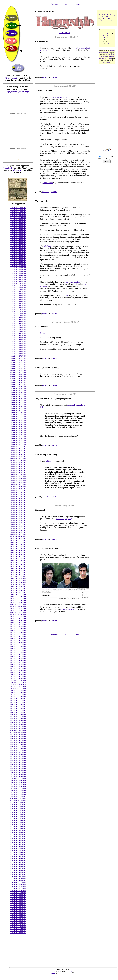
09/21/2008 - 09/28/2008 (18, 769)
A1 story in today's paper (57, 97)
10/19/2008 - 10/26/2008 (18, 777)
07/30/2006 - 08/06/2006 (18, 550)
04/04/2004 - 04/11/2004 (18, 312)
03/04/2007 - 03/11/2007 (18, 612)
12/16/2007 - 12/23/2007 (18, 694)
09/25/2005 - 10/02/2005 (18, 464)
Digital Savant (11, 78)
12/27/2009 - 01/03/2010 (18, 901)
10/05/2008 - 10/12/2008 (18, 773)
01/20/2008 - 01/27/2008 (18, 700)
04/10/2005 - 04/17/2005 (18, 416)
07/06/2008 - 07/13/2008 (18, 746)
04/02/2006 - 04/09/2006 (18, 516)
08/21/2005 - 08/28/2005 (18, 454)
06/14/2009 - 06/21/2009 (18, 845)
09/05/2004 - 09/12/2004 (18, 354)
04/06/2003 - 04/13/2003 (18, 208)
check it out (48, 183)
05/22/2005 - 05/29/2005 (18, 428)
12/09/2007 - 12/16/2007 (18, 692)
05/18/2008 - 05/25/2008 (18, 734)
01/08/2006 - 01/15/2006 (18, 492)
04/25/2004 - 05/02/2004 (18, 318)
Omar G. (45, 77)
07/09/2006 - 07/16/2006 (18, 544)
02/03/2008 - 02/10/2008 (18, 704)
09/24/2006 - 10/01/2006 (18, 566)
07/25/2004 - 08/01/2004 (18, 342)
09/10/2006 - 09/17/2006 (18, 562)
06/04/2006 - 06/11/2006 (18, 534)
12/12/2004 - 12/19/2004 (18, 382)
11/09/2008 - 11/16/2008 (18, 783)
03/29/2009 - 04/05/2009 (18, 823)
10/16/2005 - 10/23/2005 (18, 470)
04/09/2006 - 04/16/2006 (18, 518)
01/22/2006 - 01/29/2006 (18, 496)
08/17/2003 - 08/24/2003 (18, 246)
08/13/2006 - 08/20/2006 (18, 554)
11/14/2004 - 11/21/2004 (18, 374)
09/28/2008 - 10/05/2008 (18, 771)
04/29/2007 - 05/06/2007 (18, 628)
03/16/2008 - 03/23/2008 (18, 716)
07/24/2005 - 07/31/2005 (18, 446)
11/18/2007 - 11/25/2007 (18, 686)
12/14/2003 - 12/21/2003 (18, 280)
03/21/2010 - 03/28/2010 (18, 923)
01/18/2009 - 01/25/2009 (18, 803)
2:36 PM (54, 358)
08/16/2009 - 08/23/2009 (18, 863)
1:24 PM (54, 539)
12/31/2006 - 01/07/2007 (18, 594)
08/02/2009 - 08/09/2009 (18, 859)
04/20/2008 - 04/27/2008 (18, 726)
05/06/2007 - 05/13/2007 (18, 630)
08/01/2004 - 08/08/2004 (18, 344)
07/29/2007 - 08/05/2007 (18, 654)
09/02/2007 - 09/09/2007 (18, 664)
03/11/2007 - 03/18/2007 (18, 614)
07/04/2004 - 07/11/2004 (18, 336)
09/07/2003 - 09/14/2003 (18, 252)
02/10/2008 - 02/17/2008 (18, 706)
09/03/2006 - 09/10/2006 (18, 560)
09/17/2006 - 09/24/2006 (18, 564)
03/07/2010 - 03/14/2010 (18, 919)
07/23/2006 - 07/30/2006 (18, 548)
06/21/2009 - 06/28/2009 (18, 847)
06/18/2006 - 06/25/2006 (18, 538)
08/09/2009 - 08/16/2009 (18, 861)
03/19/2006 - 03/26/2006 (18, 512)
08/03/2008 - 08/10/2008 (18, 754)
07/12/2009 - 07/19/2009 (18, 853)
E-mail (53, 973)
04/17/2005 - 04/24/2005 (18, 418)
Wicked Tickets (106, 17)
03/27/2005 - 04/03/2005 (18, 412)
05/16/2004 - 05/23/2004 (18, 322)
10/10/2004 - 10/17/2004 (18, 364)
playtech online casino (107, 38)
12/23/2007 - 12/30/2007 (18, 696)
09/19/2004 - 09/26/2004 (18, 358)
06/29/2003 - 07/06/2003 (18, 232)
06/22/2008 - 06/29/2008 (18, 742)
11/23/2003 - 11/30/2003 (18, 274)
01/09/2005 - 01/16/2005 (18, 390)
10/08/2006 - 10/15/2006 (18, 570)
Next (78, 4)
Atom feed (8, 168)
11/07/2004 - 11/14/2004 (18, 372)
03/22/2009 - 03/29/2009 (18, 821)
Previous (54, 4)
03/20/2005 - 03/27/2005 (18, 410)
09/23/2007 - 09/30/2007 (18, 670)
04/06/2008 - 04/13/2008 (18, 722)
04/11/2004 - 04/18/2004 (18, 314)
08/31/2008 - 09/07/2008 (18, 763)
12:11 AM (54, 314)
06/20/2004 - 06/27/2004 (18, 332)
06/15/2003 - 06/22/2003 (18, 228)
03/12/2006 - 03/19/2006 (18, 510)
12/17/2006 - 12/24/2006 (18, 590)
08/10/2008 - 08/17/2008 (18, 756)
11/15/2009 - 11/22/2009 (18, 889)
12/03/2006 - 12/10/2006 (18, 586)
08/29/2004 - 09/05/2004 (18, 352)
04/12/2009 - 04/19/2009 (18, 827)
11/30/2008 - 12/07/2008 (18, 789)
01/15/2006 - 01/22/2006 (18, 494)
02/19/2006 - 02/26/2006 (18, 504)
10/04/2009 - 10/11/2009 (18, 877)
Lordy (43, 333)
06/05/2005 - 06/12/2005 (18, 432)
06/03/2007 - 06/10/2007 (18, 638)
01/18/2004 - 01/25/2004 (18, 290)
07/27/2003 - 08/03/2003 (18, 240)
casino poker (105, 36)
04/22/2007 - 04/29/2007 (18, 626)
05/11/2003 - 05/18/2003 (18, 218)
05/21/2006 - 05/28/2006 (18, 530)
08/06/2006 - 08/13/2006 (18, 552)
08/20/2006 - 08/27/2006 (18, 556)
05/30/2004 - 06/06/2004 (18, 326)
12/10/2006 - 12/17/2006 (18, 588)
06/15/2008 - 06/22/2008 (18, 740)
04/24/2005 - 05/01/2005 (18, 420)
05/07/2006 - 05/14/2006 (18, 526)
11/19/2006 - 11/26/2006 (18, 582)
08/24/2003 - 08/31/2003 (18, 248)
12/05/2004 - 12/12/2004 (18, 380)
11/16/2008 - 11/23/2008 (18, 785)
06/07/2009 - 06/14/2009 (18, 843)
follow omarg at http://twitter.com (18, 160)
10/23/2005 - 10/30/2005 (18, 472)
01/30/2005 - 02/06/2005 (18, 396)
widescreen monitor (72, 282)
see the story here (67, 609)
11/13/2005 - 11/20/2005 (18, 478)
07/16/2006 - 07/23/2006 (18, 546)
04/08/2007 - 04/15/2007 (18, 622)
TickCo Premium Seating (107, 15)
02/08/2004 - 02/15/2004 (18, 296)
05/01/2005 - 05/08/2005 (18, 422)
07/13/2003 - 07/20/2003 (18, 236)
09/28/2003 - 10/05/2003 (18, 258)
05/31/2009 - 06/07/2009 (18, 841)
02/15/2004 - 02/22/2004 (18, 298)
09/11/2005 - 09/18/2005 (18, 460)
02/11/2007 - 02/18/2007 (18, 606)
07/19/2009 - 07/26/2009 (18, 855)
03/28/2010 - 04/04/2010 (18, 925)
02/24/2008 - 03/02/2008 (18, 710)
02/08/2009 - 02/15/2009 (18, 809)
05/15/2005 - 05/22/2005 (18, 426)
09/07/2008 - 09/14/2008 (18, 765)
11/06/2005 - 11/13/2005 (18, 476)
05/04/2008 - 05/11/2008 (18, 730)
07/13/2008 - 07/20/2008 (18, 748)
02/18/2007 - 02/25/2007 (18, 608)
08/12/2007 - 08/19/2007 (18, 658)
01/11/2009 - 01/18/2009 (18, 801)
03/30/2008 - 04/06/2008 (18, 720)
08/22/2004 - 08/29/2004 (18, 350)
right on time (50, 461)
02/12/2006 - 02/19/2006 (18, 502)
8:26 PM (54, 192)
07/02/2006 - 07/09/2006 (18, 542)
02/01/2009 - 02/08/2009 (18, 807)
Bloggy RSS (18, 170)
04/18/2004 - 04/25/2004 (18, 316)
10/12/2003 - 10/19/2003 (18, 262)
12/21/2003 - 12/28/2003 (18, 282)
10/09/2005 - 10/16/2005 (18, 468)
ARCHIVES (65, 33)
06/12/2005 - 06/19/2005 (18, 434)
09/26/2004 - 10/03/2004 (18, 360)
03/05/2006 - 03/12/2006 (18, 508)
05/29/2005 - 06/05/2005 (18, 430)
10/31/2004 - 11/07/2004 (18, 370)
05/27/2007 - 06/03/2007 (18, 636)
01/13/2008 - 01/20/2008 (18, 698)
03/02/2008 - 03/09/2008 (18, 712)
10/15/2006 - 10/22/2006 (18, 572)
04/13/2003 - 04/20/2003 (18, 210)
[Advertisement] (107, 104)
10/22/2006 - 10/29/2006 (18, 574)
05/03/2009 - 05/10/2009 (18, 833)
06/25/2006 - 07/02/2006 (18, 540)
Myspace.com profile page (17, 91)
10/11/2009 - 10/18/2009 (18, 879)
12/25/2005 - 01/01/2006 (18, 490)
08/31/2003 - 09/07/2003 (18, 250)
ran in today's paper (64, 519)
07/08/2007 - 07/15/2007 (18, 648)
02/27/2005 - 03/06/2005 (18, 404)
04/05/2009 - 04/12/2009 (18, 825)
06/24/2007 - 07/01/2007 (18, 644)
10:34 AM (54, 77)
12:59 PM (54, 385)
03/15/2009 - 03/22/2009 (18, 819)
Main (67, 4)
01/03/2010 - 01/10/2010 (18, 903)
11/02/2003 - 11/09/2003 (18, 268)
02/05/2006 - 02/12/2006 (18, 500)
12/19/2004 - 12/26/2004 (18, 384)
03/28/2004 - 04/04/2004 (18, 310)
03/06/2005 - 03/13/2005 (18, 406)
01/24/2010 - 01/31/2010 (18, 909)
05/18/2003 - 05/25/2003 (18, 220)
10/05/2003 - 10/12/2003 (18, 260)
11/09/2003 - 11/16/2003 (18, 270)
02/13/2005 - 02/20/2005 (18, 400)
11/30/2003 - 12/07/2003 (18, 276)
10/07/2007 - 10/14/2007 (18, 674)
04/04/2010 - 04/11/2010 (18, 927)
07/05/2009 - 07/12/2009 (18, 851)
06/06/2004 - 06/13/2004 (18, 328)
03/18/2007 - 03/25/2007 (18, 616)
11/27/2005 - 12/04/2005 (18, 482)
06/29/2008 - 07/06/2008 (18, 744)
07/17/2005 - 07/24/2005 (18, 444)
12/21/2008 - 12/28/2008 (18, 795)
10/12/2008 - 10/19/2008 (18, 775)
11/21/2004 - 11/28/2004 (18, 376)
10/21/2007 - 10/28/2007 (18, 678)
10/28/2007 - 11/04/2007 (18, 680)
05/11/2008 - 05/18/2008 (18, 732)
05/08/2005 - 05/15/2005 (18, 424)
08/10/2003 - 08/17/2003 (18, 244)
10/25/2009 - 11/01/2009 (18, 883)
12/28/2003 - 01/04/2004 (18, 284)
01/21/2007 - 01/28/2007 (18, 600)
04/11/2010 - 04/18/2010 (18, 929)
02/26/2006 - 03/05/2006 (18, 506)
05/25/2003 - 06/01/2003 (18, 222)
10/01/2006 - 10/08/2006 (18, 568)
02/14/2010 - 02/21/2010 (18, 913)
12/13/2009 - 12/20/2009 (18, 897)
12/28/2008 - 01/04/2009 (18, 797)
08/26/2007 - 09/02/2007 (18, 662)
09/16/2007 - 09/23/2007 (18, 668)
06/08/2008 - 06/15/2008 (18, 738)
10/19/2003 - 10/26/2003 (18, 264)
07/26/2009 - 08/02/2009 (18, 857)
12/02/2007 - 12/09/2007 (18, 690)
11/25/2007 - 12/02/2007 (18, 688)
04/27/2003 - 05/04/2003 (18, 214)
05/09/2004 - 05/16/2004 (18, 320)
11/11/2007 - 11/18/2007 (18, 684)
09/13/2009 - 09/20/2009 (18, 871)
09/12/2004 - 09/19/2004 (18, 356)
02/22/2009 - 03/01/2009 (18, 813)
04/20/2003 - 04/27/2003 (18, 212)
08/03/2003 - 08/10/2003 (18, 242)
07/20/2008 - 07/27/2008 (18, 750)
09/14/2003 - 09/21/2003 (18, 254)
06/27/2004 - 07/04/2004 (18, 334)
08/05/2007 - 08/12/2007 (18, 656)
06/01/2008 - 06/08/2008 (18, 736)
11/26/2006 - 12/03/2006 (18, 584)
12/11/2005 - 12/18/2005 (18, 486)
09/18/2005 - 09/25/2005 (18, 462)
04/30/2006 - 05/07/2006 (18, 524)
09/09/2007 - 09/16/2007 (18, 666)
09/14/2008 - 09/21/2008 (18, 767)
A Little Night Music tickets (106, 58)
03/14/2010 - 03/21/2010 (18, 921)
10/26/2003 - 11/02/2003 (18, 266)
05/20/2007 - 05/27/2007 (18, 634)
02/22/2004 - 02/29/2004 (18, 300)
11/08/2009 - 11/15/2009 (18, 887)
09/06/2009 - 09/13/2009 (18, 869)
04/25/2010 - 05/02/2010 (18, 933)
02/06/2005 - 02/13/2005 (18, 398)
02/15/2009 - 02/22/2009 (18, 811)
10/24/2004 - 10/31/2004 (18, 368)
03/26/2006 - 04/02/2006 (18, 514)
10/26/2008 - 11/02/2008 (18, 779)
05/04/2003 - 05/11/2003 (18, 216)
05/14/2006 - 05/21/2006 (18, 528)
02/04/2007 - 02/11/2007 (18, 604)
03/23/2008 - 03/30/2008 (18, 718)
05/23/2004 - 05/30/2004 (18, 324)
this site (65, 295)
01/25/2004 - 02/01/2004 (18, 292)
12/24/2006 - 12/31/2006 (18, 592)
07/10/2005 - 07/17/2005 (18, 442)
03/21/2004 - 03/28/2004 (18, 308)
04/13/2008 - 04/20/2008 (18, 724)
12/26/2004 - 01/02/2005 (18, 386)
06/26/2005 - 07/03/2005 (18, 438)
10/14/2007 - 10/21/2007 (18, 676)
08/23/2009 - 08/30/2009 (18, 865)
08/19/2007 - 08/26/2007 (18, 660)
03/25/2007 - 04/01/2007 (18, 618)
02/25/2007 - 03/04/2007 (18, 610)
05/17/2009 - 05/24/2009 (18, 837)
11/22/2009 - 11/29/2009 (18, 891)
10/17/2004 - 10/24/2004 (18, 366)
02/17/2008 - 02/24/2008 (18, 708)
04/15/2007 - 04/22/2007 (18, 624)
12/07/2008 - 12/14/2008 (18, 791)
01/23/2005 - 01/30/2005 (18, 394)
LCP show (48, 246)
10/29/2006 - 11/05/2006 (18, 576)
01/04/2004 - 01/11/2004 (18, 286)
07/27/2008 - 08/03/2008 (18, 752)
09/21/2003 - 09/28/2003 (18, 256)
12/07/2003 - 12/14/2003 (18, 278)
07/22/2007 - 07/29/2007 (18, 652)
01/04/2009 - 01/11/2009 (18, 799)
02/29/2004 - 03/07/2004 (18, 302)
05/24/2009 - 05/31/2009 (18, 839)
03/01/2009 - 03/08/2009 (18, 815)
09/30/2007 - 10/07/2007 (18, 672)
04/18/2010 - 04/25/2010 (18, 931)
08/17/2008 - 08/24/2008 (18, 759)
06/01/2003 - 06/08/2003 (18, 224)
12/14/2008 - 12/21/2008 (18, 793)
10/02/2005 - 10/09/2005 (18, 466)
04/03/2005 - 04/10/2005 (18, 414)
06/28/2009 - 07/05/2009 (18, 849)
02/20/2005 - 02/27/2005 (18, 402)
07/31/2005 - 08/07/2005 (18, 448)
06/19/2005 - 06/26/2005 (18, 436)
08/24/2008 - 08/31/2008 (18, 761)
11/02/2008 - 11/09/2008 (18, 781)
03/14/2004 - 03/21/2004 (18, 306)
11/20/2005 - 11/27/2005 (18, 480)
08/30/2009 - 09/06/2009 (18, 867)
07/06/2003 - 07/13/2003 (18, 234)
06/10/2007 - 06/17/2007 (18, 640)
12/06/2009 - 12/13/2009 (18, 895)
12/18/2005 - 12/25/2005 (18, 488)
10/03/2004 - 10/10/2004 (18, 362)
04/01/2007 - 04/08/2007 (18, 620)
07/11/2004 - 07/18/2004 (18, 338)
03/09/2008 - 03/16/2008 (18, 714)
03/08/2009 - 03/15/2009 (18, 817)
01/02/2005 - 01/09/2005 (18, 388)
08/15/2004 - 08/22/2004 (18, 348)
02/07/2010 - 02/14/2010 (18, 911)
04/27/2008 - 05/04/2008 (18, 728)
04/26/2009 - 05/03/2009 (18, 831)
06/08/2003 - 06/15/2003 (18, 226)
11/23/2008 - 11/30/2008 (18, 787)
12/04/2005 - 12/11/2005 (18, 484)
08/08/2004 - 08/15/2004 (18, 346)
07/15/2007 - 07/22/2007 (18, 650)
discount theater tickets (107, 52)
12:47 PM (54, 445)
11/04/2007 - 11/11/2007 (18, 682)
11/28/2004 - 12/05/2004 (18, 378)
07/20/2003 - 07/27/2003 (18, 238)
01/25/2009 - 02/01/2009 (18, 805)
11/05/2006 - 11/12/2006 (18, 578)
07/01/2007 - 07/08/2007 (18, 646)
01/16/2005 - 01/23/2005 (18, 392)
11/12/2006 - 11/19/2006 (18, 580)
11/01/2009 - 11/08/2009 (18, 885)
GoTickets (107, 63)
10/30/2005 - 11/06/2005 (18, 474)
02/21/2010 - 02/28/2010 (18, 915)
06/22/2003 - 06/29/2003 (18, 230)
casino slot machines (108, 33)
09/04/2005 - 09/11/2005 (18, 458)
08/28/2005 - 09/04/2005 (18, 456)
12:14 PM (54, 497)
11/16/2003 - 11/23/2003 (18, 272)
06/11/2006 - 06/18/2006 (18, 536)
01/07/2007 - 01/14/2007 (18, 596)
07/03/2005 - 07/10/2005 (18, 440)
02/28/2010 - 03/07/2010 (18, 917)
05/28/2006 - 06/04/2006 (18, 532)
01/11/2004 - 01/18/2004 (18, 288)
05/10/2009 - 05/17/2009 (18, 835)
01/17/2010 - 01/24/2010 (18, 907)
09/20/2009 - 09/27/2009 (18, 873)
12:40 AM (54, 621)
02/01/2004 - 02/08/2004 (18, 294)
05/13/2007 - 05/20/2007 (18, 632)
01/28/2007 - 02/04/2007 (18, 602)
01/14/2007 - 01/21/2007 (18, 598)
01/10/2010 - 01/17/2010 (18, 905)
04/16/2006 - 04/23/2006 (18, 520)
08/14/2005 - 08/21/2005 (18, 452)
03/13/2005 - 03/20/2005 (18, 408)
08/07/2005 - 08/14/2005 (18, 450)
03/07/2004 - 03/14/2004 (18, 304)
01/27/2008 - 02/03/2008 (18, 702)
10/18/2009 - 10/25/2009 (18, 881)
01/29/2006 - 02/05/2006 (18, 498)
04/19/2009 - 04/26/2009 (18, 829)
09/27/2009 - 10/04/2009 (18, 875)
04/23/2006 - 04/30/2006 (18, 522)
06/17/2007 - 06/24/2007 (18, 642)
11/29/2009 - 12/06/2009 (18, 893)
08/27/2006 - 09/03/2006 (18, 558)
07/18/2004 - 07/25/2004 (18, 340)
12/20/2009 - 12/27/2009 (18, 899)
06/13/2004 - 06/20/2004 (18, 330)
